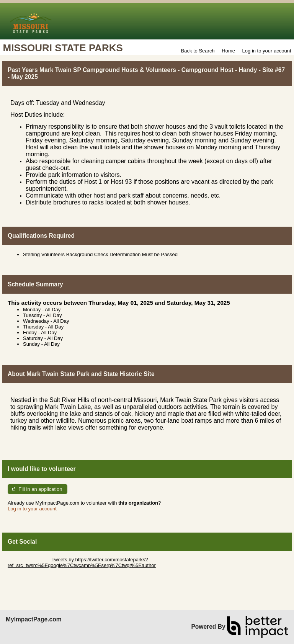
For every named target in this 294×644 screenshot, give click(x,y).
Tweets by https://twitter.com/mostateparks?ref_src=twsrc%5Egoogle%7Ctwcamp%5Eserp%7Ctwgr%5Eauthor (82, 562)
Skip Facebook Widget (33, 571)
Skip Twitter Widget (29, 560)
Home (228, 51)
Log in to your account (267, 51)
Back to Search (198, 51)
